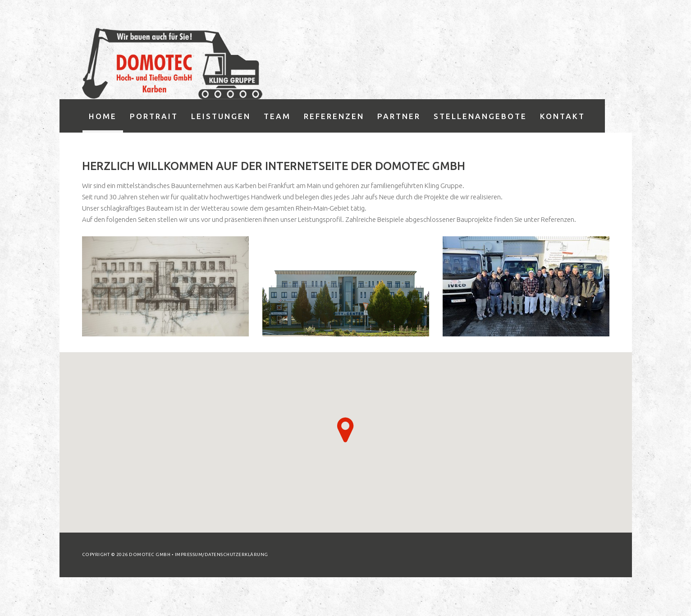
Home (103, 116)
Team (277, 116)
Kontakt (563, 116)
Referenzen (334, 116)
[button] (345, 430)
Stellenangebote (480, 116)
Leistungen (221, 116)
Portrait (154, 116)
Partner (399, 116)
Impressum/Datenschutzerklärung (222, 554)
